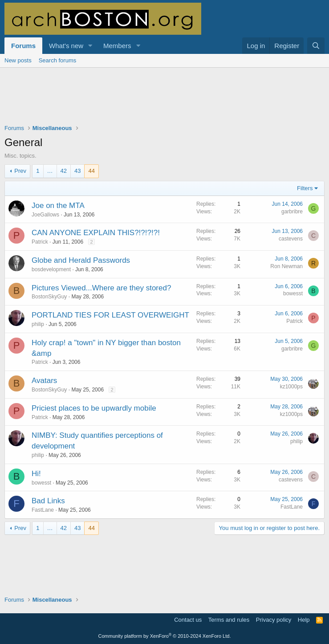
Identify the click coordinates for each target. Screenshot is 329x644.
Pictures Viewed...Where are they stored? (101, 288)
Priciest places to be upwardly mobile (94, 408)
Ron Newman (286, 266)
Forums (23, 46)
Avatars (44, 381)
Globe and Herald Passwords (81, 260)
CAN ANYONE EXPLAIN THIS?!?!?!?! (96, 233)
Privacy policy (274, 620)
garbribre (292, 212)
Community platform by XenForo (165, 636)
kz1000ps (291, 387)
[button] (90, 46)
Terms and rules (229, 620)
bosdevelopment (51, 269)
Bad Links (48, 501)
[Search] (316, 46)
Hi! (36, 474)
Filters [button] (305, 188)
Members (117, 46)
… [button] (50, 171)
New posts (18, 60)
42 (64, 171)
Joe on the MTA (58, 206)
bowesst (293, 293)
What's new (66, 46)
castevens (291, 239)
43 (77, 171)
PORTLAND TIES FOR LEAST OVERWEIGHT (110, 315)
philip (38, 324)
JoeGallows (45, 215)
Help (304, 620)
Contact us (188, 620)
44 (91, 171)
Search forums (58, 60)
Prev (20, 171)
